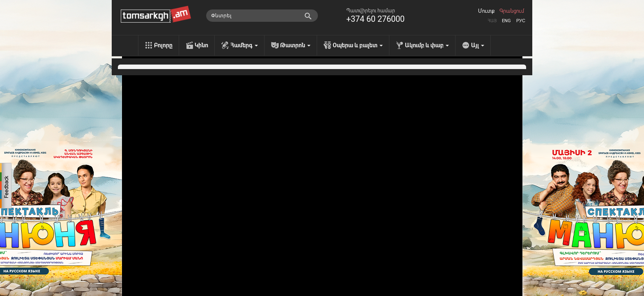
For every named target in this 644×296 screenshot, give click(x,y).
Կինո (201, 45)
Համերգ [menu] (244, 45)
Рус (521, 21)
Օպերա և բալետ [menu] (358, 45)
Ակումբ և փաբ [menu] (427, 45)
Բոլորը (163, 45)
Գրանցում (512, 11)
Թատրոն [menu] (295, 45)
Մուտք (486, 11)
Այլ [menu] (478, 45)
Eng (506, 21)
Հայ (492, 21)
